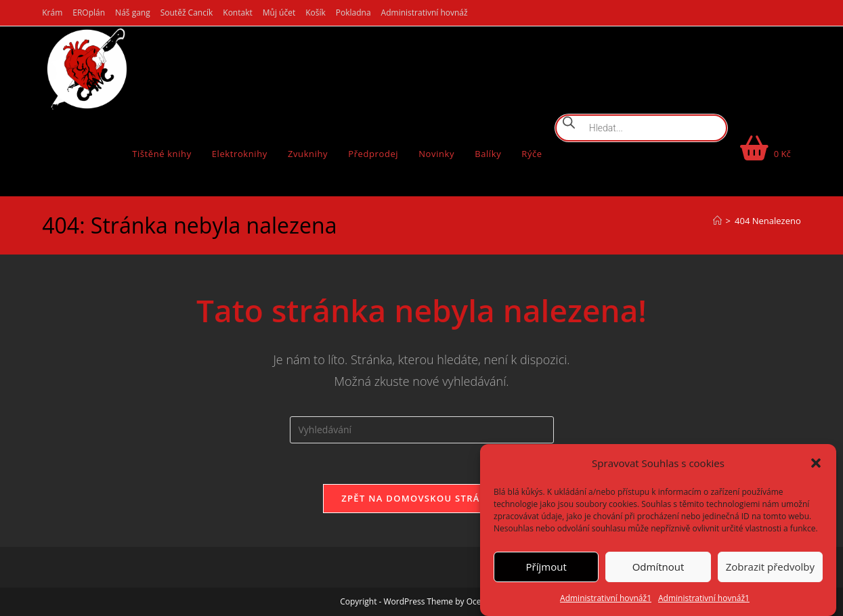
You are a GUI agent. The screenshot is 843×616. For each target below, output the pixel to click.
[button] (816, 463)
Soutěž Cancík (187, 13)
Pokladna (353, 13)
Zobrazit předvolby (770, 567)
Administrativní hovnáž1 (606, 598)
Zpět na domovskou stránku (421, 498)
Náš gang (133, 13)
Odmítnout (658, 567)
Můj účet (279, 13)
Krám (52, 13)
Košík (316, 13)
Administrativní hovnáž (425, 13)
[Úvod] (717, 221)
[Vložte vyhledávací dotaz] (422, 430)
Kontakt (237, 13)
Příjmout (546, 567)
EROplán (89, 13)
